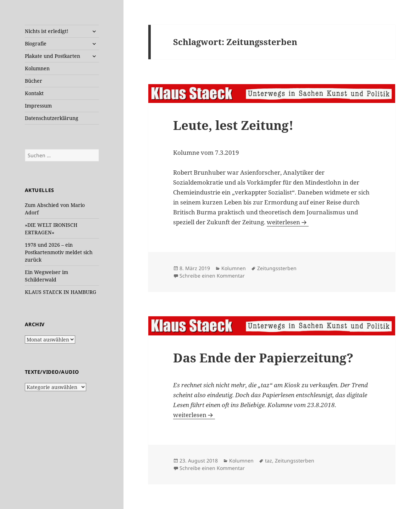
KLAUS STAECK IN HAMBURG (60, 292)
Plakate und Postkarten (52, 56)
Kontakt (34, 93)
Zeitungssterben (277, 268)
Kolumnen (37, 68)
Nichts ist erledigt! (47, 31)
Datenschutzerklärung (52, 118)
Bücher (34, 81)
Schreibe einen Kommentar (212, 276)
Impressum (38, 106)
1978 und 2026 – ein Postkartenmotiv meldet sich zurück (59, 252)
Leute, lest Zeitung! (233, 125)
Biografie (36, 43)
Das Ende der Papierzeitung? (263, 358)
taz (269, 461)
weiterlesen (288, 222)
